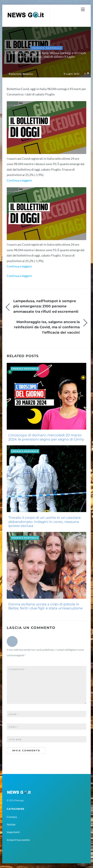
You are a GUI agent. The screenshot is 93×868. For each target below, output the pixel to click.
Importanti (13, 832)
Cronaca (12, 817)
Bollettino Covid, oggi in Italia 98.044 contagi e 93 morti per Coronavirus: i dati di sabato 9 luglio (46, 55)
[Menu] (83, 9)
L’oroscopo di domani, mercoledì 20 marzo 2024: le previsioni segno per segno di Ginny (46, 437)
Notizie (11, 824)
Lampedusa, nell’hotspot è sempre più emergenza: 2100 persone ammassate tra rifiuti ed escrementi (46, 306)
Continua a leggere (19, 180)
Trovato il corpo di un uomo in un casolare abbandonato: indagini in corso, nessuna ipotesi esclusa (45, 522)
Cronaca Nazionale (47, 48)
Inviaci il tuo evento (18, 840)
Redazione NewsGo (21, 74)
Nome (14, 714)
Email (14, 727)
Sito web (15, 739)
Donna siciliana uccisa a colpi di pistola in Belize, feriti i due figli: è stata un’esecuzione (45, 606)
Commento (18, 669)
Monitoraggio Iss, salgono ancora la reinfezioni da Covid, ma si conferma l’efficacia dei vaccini (47, 327)
